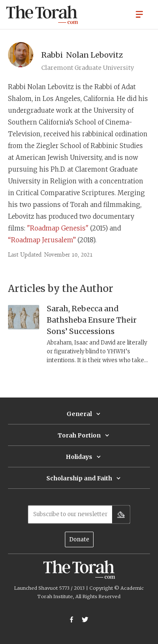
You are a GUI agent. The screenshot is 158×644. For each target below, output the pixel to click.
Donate (79, 539)
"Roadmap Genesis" (58, 228)
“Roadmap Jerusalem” (42, 240)
